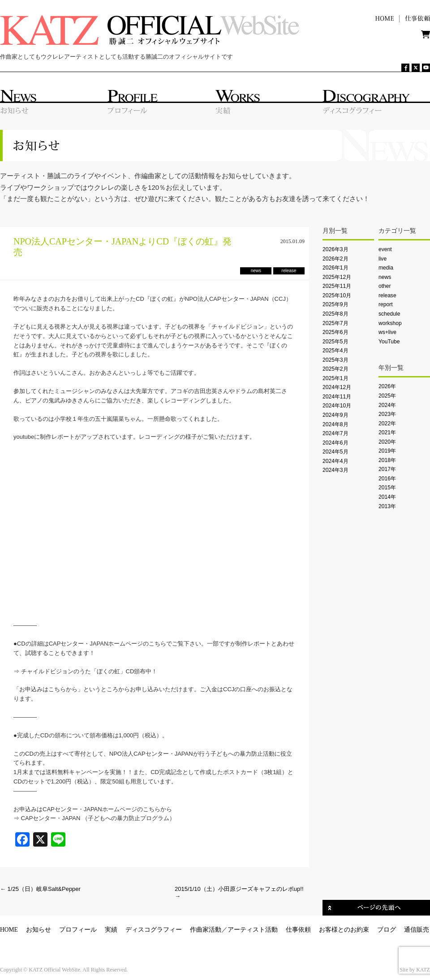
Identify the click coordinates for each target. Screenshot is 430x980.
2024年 (387, 405)
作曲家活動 (206, 930)
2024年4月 (335, 461)
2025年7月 (335, 323)
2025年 (387, 396)
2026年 (387, 386)
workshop (390, 323)
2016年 (387, 479)
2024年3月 (335, 470)
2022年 (387, 424)
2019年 (387, 451)
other (385, 286)
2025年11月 (337, 286)
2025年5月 (335, 342)
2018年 (387, 460)
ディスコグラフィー (154, 930)
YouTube (389, 342)
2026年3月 (335, 249)
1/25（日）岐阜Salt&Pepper (40, 889)
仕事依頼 (298, 930)
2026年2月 (335, 259)
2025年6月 (335, 332)
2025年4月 (335, 351)
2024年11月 (337, 397)
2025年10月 (337, 295)
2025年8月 (335, 314)
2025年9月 (335, 304)
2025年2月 (335, 369)
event (385, 249)
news (385, 277)
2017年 (387, 469)
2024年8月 (335, 424)
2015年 (387, 488)
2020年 (387, 442)
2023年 (387, 414)
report (386, 304)
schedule (389, 314)
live (383, 259)
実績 (111, 930)
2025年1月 (335, 378)
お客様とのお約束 (344, 930)
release (387, 295)
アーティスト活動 (253, 930)
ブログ (387, 930)
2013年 (387, 506)
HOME (9, 930)
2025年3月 (335, 360)
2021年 (387, 432)
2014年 (387, 497)
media (386, 268)
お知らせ (39, 930)
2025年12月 (337, 277)
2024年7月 (335, 433)
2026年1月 (335, 268)
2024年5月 (335, 452)
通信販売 (417, 930)
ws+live (387, 332)
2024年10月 (337, 406)
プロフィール (78, 930)
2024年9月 (335, 415)
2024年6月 (335, 443)
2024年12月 (337, 387)
